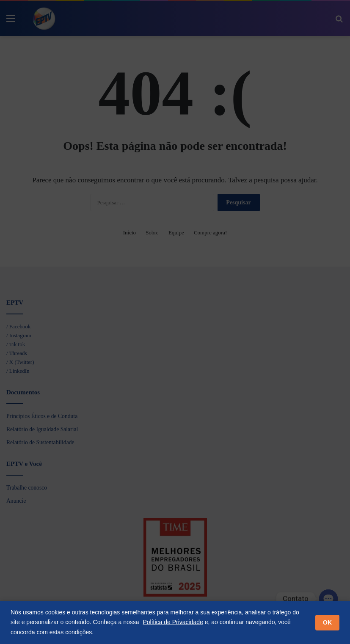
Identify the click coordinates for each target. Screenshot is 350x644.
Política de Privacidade (173, 622)
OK (327, 622)
